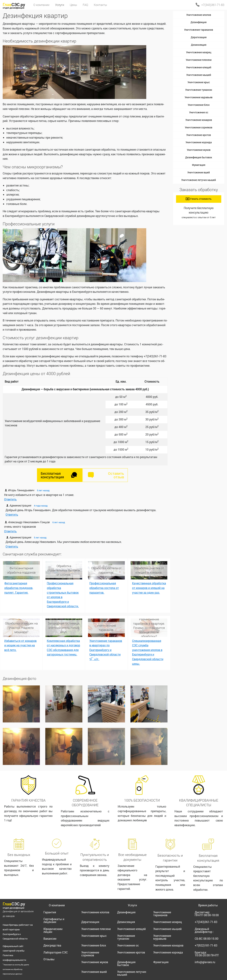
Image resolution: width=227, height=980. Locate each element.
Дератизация (199, 37)
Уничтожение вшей (199, 172)
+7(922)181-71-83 (206, 945)
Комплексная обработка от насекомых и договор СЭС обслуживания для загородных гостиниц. (63, 648)
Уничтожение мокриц (199, 52)
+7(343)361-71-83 (213, 5)
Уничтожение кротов (199, 135)
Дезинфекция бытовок (199, 157)
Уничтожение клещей (199, 67)
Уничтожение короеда (199, 142)
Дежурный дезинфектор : (204, 930)
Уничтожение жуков (199, 150)
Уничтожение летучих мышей (199, 180)
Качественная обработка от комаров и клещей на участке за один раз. (149, 588)
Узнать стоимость (199, 199)
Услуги (132, 905)
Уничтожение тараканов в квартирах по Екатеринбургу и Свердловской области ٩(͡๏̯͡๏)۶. (106, 650)
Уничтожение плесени (199, 60)
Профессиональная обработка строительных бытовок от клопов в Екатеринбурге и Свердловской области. (63, 595)
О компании (57, 905)
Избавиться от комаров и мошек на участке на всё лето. (20, 645)
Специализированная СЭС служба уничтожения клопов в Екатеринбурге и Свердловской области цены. (148, 652)
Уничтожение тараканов (199, 30)
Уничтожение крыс (199, 82)
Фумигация (199, 165)
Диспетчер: (207, 914)
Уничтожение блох (199, 105)
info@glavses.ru (205, 962)
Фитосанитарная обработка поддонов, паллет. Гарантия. (19, 588)
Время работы (208, 905)
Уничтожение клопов (199, 15)
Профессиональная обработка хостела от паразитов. (104, 588)
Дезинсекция (199, 45)
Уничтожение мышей (199, 75)
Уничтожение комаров (199, 120)
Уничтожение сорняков (199, 127)
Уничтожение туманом (199, 90)
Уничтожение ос (199, 112)
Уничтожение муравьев (199, 97)
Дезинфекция (199, 22)
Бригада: (207, 954)
